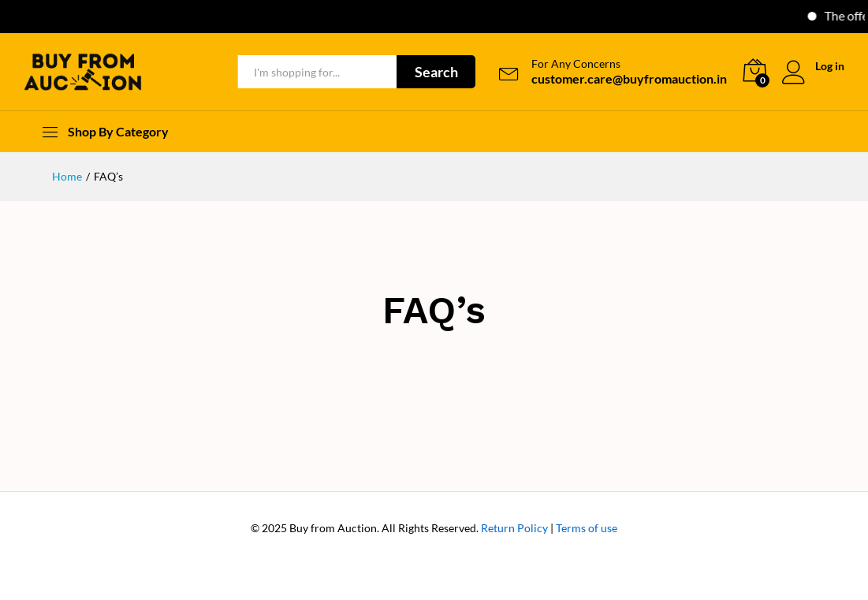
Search (436, 72)
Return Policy (514, 528)
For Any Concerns (576, 64)
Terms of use (587, 528)
